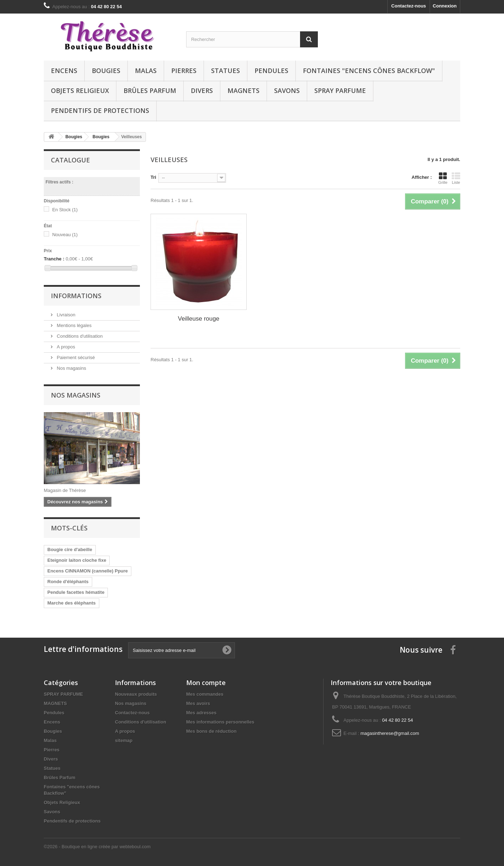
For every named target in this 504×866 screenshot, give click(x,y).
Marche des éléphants (72, 603)
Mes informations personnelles (220, 722)
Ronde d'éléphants (68, 582)
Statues (225, 71)
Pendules (271, 71)
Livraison (65, 315)
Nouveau (65, 235)
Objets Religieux (80, 90)
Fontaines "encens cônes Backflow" (369, 71)
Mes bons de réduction (211, 731)
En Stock (65, 210)
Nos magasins (71, 368)
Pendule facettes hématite (76, 592)
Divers (202, 90)
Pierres (184, 71)
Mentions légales (73, 325)
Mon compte (206, 683)
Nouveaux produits (136, 694)
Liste (456, 178)
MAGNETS (243, 90)
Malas (146, 71)
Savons (287, 90)
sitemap (124, 740)
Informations (76, 296)
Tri (153, 177)
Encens (64, 71)
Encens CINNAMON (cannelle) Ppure (88, 571)
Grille (443, 178)
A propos (65, 347)
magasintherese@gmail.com (390, 733)
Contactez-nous (409, 6)
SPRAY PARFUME (340, 90)
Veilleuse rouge (199, 319)
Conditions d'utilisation (79, 336)
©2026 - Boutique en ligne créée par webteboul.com (97, 847)
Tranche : (54, 259)
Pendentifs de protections (100, 110)
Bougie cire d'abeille (70, 549)
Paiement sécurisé (75, 357)
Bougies (106, 71)
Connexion (445, 6)
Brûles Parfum (150, 90)
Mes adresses (201, 713)
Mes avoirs (198, 703)
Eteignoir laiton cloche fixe (77, 560)
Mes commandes (205, 694)
